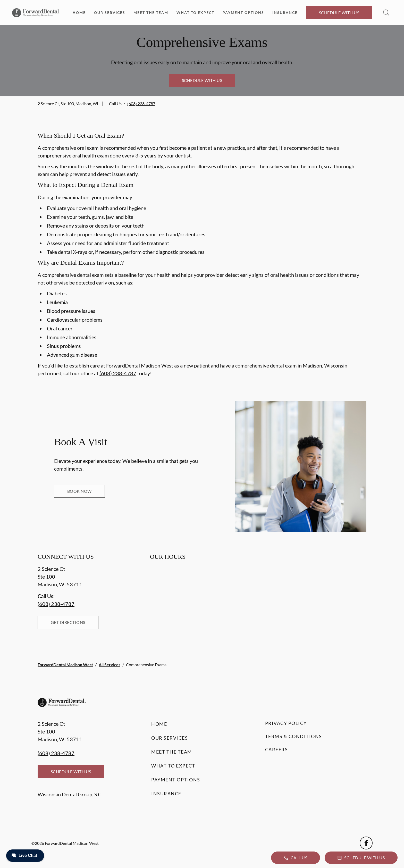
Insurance (285, 12)
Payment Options (243, 12)
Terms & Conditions (294, 736)
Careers (277, 749)
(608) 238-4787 (141, 103)
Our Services (110, 12)
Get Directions (68, 622)
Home (79, 12)
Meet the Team (151, 12)
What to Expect (195, 12)
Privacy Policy (286, 723)
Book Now (79, 491)
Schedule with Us (339, 12)
